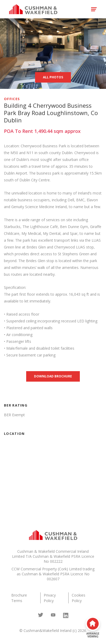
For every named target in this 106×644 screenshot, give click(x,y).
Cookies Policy (79, 598)
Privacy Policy (50, 598)
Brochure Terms (19, 598)
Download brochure (53, 376)
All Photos (53, 77)
